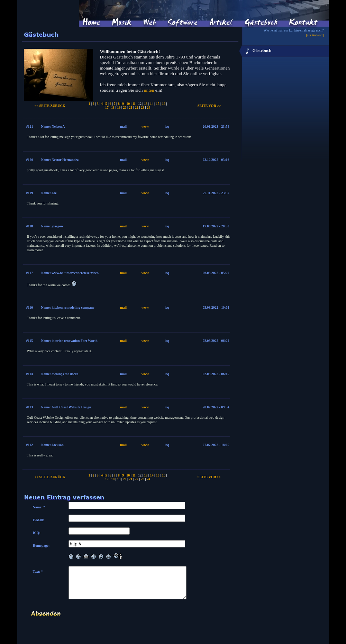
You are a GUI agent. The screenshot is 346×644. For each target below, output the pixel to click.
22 (137, 107)
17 (107, 107)
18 (113, 107)
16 (164, 104)
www (145, 126)
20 (125, 107)
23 (143, 107)
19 (119, 107)
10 (128, 104)
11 (134, 104)
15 (158, 104)
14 (152, 104)
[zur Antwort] (315, 35)
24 (148, 107)
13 (146, 104)
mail (123, 226)
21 (131, 107)
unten (149, 90)
